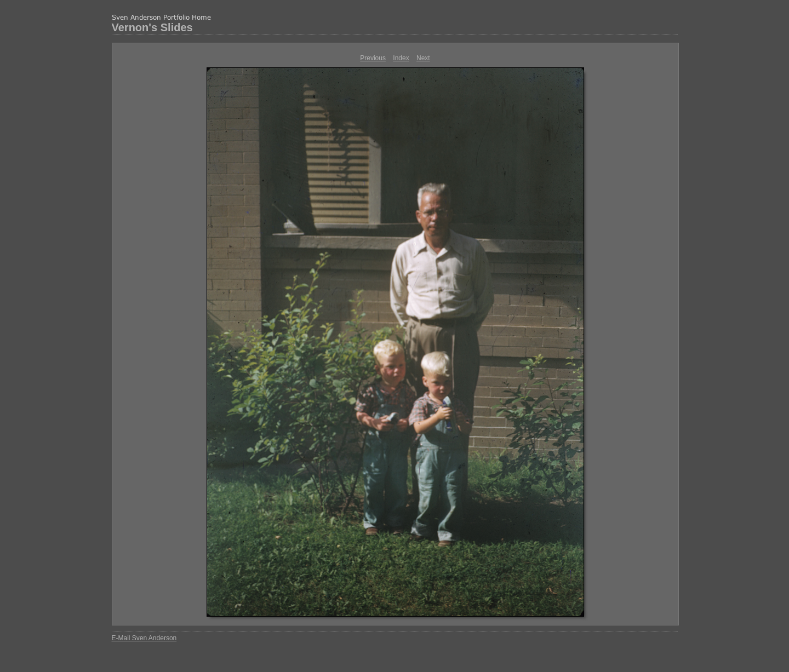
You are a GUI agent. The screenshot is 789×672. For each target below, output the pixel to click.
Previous (373, 58)
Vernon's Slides (152, 27)
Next (423, 58)
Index (401, 58)
